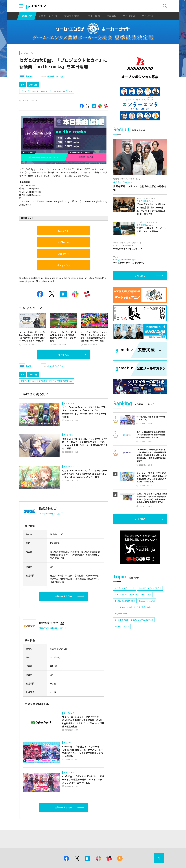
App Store (64, 254)
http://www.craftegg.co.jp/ (52, 628)
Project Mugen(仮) (147, 601)
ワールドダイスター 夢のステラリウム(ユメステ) (134, 620)
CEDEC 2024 (146, 594)
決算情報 (111, 16)
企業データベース (48, 16)
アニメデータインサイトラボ (150, 588)
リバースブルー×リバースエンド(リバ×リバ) (133, 607)
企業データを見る (63, 596)
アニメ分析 (148, 16)
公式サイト (64, 231)
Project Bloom (121, 614)
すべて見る (64, 355)
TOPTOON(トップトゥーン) (126, 594)
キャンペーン (27, 53)
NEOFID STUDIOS (122, 626)
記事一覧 (27, 16)
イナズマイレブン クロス (124, 588)
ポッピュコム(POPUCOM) (125, 601)
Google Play (64, 265)
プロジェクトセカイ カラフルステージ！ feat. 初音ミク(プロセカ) (47, 91)
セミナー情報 (93, 16)
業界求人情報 (71, 16)
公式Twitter (63, 242)
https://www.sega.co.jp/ (51, 513)
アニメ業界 (129, 16)
